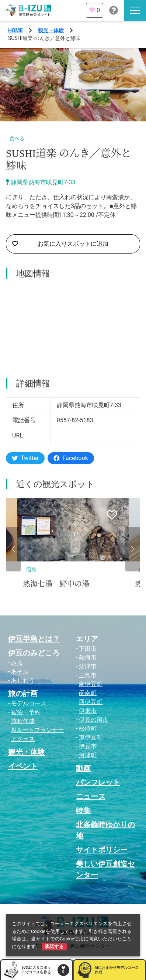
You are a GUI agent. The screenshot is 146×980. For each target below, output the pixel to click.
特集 (83, 810)
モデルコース (29, 703)
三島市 (88, 675)
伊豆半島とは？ (34, 639)
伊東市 (88, 711)
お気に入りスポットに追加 (60, 244)
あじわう (23, 680)
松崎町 (88, 729)
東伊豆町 (91, 737)
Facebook (71, 458)
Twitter (25, 458)
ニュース (91, 796)
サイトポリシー (102, 850)
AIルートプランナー (37, 730)
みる (17, 663)
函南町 (88, 693)
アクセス (23, 739)
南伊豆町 (91, 684)
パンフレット (98, 782)
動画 (83, 768)
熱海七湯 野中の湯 (56, 584)
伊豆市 (88, 746)
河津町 (88, 755)
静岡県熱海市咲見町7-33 (41, 182)
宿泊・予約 (26, 712)
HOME (15, 30)
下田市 (88, 649)
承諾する (54, 947)
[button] (13, 549)
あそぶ (20, 672)
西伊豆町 (91, 702)
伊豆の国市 (94, 720)
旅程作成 (23, 721)
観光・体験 (51, 30)
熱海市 (88, 657)
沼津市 (88, 666)
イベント (23, 766)
